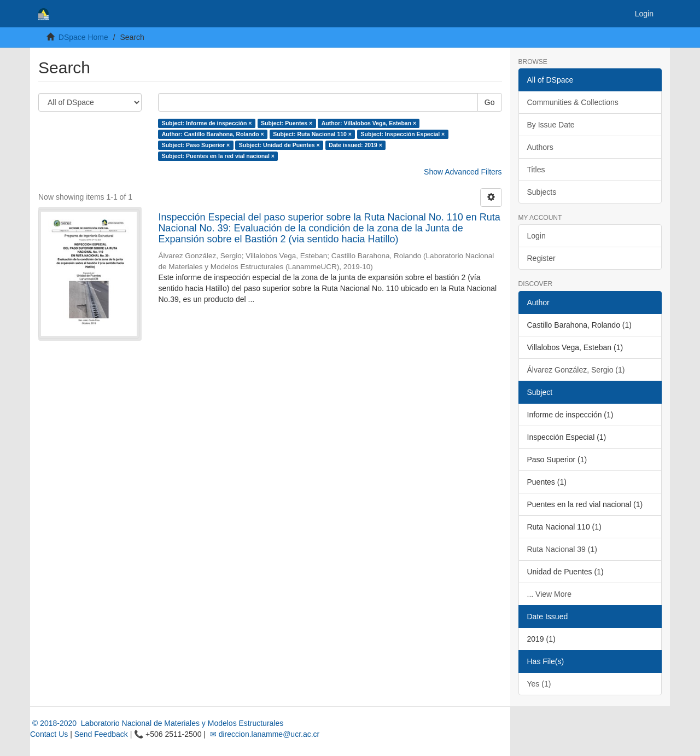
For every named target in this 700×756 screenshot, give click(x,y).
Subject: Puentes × (287, 123)
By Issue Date (551, 125)
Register (541, 258)
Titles (536, 170)
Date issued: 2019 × (355, 145)
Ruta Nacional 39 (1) (562, 549)
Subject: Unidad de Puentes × (279, 145)
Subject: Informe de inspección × (207, 123)
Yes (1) (539, 684)
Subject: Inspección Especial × (402, 134)
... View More (549, 594)
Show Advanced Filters (463, 172)
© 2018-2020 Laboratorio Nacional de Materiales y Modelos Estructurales (157, 723)
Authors (540, 147)
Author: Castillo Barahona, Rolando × (213, 134)
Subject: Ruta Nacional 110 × (312, 134)
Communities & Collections (573, 102)
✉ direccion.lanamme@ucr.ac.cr (264, 734)
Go (490, 102)
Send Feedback (101, 734)
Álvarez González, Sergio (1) (576, 370)
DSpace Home (83, 37)
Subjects (542, 192)
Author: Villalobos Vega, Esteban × (369, 123)
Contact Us (49, 734)
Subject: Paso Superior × (196, 145)
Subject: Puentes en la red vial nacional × (218, 156)
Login (536, 236)
